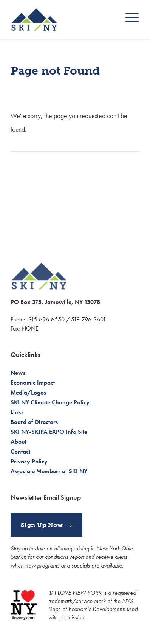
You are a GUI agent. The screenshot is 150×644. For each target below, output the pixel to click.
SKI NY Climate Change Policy (50, 402)
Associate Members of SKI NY (49, 471)
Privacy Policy (29, 461)
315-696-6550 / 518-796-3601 (67, 319)
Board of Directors (34, 422)
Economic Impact (33, 383)
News (18, 373)
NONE (30, 328)
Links (17, 412)
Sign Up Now (42, 525)
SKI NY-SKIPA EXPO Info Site (49, 432)
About (19, 442)
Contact (20, 451)
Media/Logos (28, 392)
